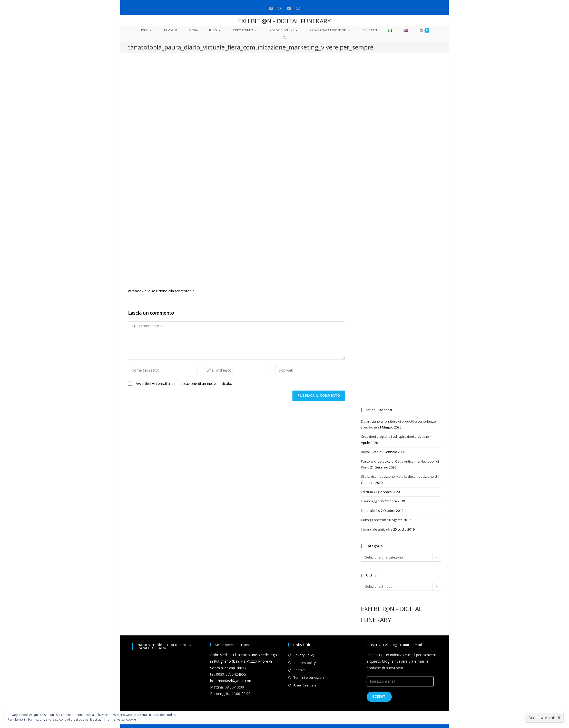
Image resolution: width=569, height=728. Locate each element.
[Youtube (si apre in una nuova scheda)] (289, 9)
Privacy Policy (304, 655)
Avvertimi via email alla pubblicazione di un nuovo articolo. (184, 383)
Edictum (367, 492)
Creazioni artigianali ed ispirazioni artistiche (395, 436)
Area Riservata (305, 685)
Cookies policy (305, 663)
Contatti (300, 670)
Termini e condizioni (309, 677)
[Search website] (284, 38)
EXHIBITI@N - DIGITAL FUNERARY (284, 21)
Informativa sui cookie (120, 719)
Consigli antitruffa (375, 520)
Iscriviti (379, 697)
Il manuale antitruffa (377, 529)
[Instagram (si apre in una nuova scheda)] (280, 9)
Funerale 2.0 (370, 511)
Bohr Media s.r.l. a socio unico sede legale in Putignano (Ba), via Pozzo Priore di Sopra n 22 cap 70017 (245, 661)
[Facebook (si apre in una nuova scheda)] (271, 9)
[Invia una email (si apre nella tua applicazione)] (298, 9)
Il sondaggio (370, 501)
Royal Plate (370, 452)
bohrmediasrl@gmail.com (231, 681)
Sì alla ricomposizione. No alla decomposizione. (398, 476)
